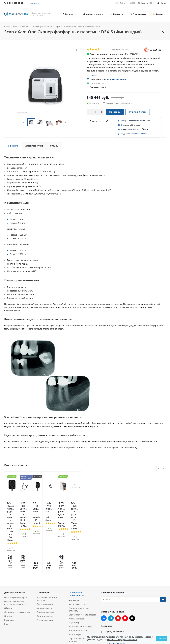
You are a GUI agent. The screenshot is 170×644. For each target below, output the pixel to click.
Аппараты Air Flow (78, 588)
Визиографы (75, 592)
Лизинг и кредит (45, 574)
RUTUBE (132, 576)
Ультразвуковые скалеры (81, 584)
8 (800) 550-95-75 (128, 129)
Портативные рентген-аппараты (80, 598)
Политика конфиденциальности (122, 640)
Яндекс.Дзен (125, 576)
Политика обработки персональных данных (15, 561)
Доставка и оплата (139, 134)
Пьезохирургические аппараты (79, 567)
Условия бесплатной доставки (47, 557)
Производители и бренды (17, 555)
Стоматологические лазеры (82, 573)
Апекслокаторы (76, 577)
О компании (43, 550)
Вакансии (9, 578)
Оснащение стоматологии (77, 552)
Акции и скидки (44, 566)
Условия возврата (45, 578)
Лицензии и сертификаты (17, 570)
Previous (24, 122)
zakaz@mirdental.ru (115, 601)
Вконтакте (104, 576)
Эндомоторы (75, 581)
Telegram (111, 576)
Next (65, 122)
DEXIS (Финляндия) (117, 79)
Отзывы (8, 574)
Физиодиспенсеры (78, 562)
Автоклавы (74, 558)
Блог (6, 582)
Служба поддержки (46, 570)
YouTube (118, 576)
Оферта (8, 566)
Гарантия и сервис (46, 562)
